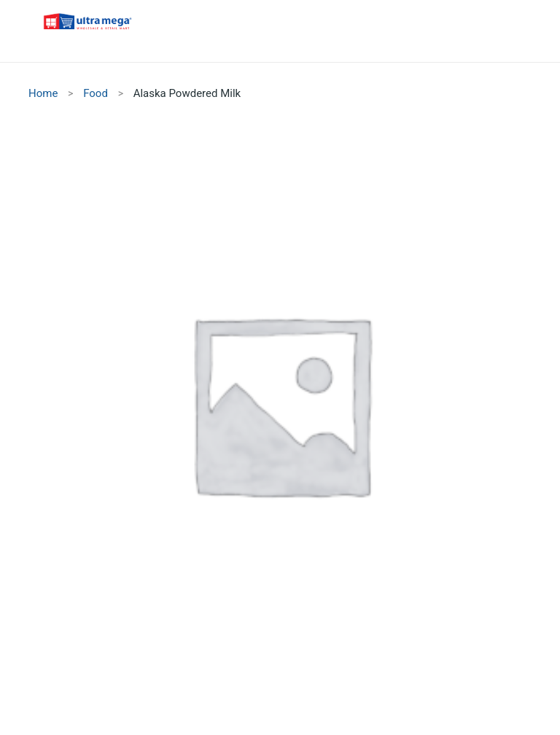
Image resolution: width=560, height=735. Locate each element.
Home (43, 93)
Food (96, 93)
